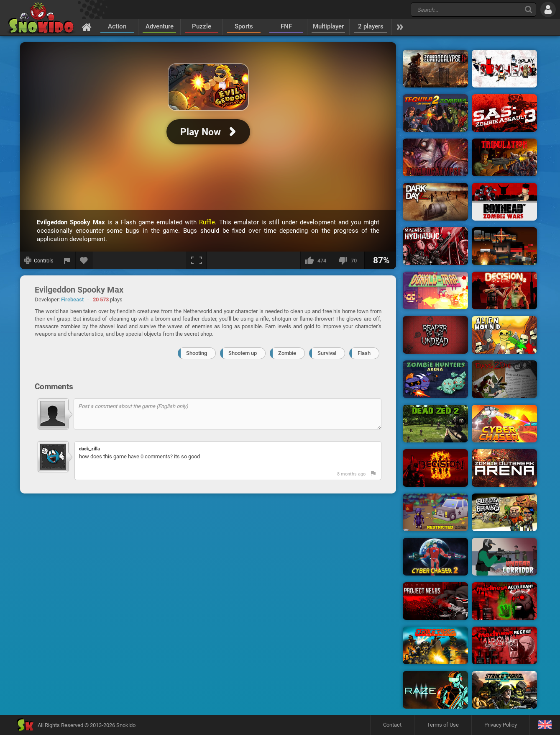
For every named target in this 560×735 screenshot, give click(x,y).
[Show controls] (39, 260)
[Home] (87, 27)
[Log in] (548, 9)
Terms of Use (443, 725)
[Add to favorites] (84, 260)
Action (117, 26)
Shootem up (243, 353)
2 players (371, 26)
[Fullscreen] (197, 260)
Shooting (197, 353)
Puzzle (202, 26)
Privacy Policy (501, 725)
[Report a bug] (67, 260)
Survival (327, 353)
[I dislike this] (349, 260)
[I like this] (317, 260)
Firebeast (72, 299)
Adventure (160, 26)
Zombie (287, 353)
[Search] (528, 9)
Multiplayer (328, 26)
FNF (286, 26)
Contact (392, 725)
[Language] (545, 725)
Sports (244, 26)
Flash (364, 353)
